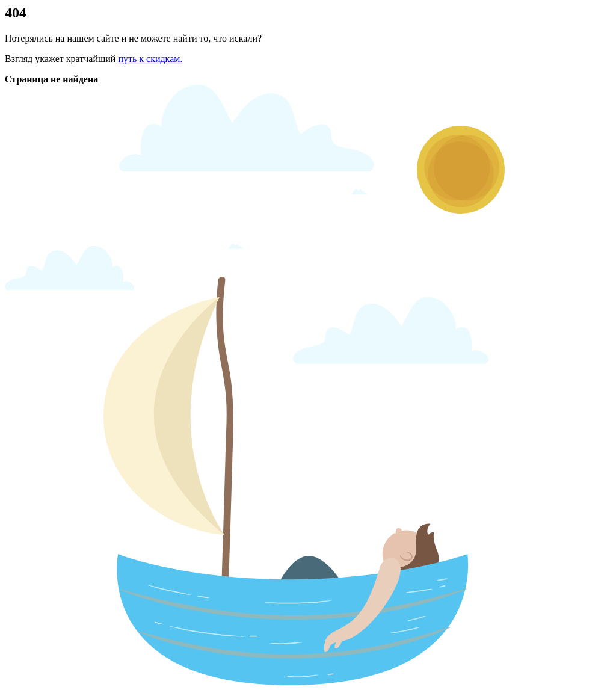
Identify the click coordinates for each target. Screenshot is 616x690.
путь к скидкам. (150, 59)
